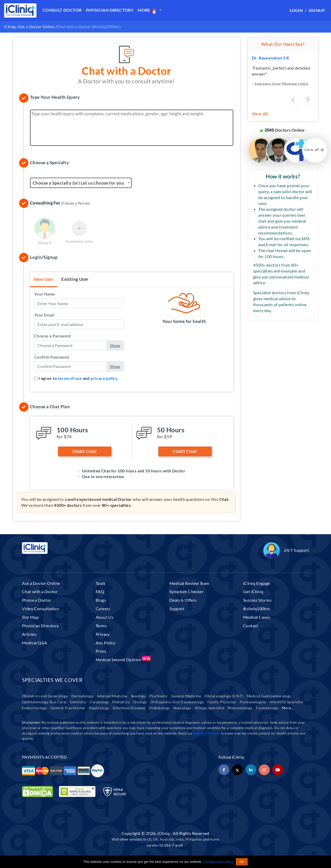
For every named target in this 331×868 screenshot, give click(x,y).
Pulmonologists (253, 702)
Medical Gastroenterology (269, 696)
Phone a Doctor (37, 600)
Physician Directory (110, 10)
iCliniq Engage (257, 583)
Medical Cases (257, 617)
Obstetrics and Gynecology (45, 696)
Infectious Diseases (129, 708)
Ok (242, 862)
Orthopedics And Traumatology (177, 702)
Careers (103, 609)
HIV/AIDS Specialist (287, 702)
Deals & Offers (183, 600)
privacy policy (104, 378)
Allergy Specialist (209, 708)
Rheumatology (240, 708)
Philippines (194, 839)
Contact (251, 626)
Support (177, 609)
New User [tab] (44, 279)
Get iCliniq (253, 591)
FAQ (100, 591)
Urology (140, 702)
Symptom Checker (186, 591)
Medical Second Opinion (123, 659)
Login (296, 10)
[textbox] (81, 183)
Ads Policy (106, 643)
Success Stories (257, 600)
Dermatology (82, 696)
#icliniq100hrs (257, 609)
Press (101, 651)
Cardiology (99, 702)
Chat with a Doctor (40, 591)
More (148, 11)
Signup (317, 10)
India (180, 839)
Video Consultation (40, 609)
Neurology (182, 708)
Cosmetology (267, 708)
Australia (167, 839)
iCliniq (10, 27)
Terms (101, 626)
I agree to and (78, 378)
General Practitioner (68, 708)
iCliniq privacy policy (218, 862)
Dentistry (78, 702)
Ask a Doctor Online (36, 27)
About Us (105, 617)
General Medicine (186, 696)
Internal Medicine (112, 696)
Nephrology (99, 708)
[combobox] (81, 183)
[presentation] (294, 100)
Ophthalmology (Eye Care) (44, 702)
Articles (29, 634)
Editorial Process (207, 733)
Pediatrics (121, 702)
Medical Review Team (189, 583)
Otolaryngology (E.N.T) (224, 696)
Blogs (101, 600)
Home (215, 839)
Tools (101, 583)
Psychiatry (159, 696)
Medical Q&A (35, 643)
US (149, 839)
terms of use (70, 378)
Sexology (138, 696)
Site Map (30, 617)
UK (156, 839)
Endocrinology (34, 708)
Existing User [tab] (75, 279)
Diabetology (159, 708)
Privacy (103, 634)
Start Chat (85, 451)
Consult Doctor (62, 10)
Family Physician (222, 702)
